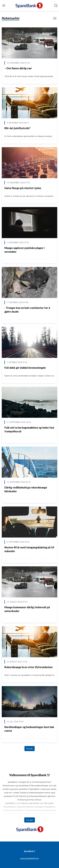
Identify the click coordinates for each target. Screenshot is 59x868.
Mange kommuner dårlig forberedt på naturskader (27, 609)
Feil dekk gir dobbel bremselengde (25, 368)
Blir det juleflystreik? (17, 128)
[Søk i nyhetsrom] (56, 6)
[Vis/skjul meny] (4, 6)
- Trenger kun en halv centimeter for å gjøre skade (27, 310)
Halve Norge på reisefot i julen (23, 188)
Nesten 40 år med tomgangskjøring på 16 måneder (29, 549)
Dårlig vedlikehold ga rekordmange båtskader (26, 489)
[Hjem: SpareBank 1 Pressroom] (29, 6)
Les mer (30, 820)
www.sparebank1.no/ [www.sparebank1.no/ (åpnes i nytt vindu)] (30, 858)
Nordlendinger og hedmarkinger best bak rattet (29, 729)
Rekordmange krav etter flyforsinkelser (29, 667)
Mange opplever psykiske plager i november (25, 250)
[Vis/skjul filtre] (55, 18)
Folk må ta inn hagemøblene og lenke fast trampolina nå (29, 429)
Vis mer (30, 749)
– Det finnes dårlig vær (18, 68)
